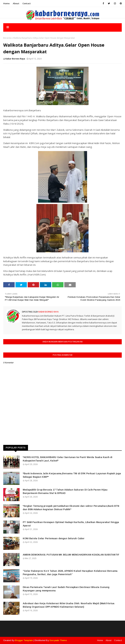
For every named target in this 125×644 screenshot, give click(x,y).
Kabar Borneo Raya (15, 59)
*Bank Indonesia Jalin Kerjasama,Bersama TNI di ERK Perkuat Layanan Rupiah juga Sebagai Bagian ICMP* (72, 475)
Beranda (7, 38)
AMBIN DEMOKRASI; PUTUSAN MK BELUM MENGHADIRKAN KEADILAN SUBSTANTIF (71, 555)
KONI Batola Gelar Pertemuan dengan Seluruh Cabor (54, 538)
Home (6, 3)
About (16, 3)
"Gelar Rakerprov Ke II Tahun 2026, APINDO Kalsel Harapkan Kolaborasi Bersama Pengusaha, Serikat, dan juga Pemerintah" (70, 573)
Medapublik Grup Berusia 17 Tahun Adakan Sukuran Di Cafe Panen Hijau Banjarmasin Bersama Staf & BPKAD (65, 491)
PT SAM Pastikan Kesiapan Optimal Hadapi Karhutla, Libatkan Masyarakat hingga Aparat (71, 524)
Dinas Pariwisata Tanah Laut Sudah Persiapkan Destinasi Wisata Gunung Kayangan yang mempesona (66, 589)
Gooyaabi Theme (58, 640)
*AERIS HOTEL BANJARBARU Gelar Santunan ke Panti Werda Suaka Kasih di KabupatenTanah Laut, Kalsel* (68, 459)
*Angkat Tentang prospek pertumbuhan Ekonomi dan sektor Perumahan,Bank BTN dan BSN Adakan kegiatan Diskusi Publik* (71, 508)
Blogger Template (24, 640)
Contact (27, 3)
